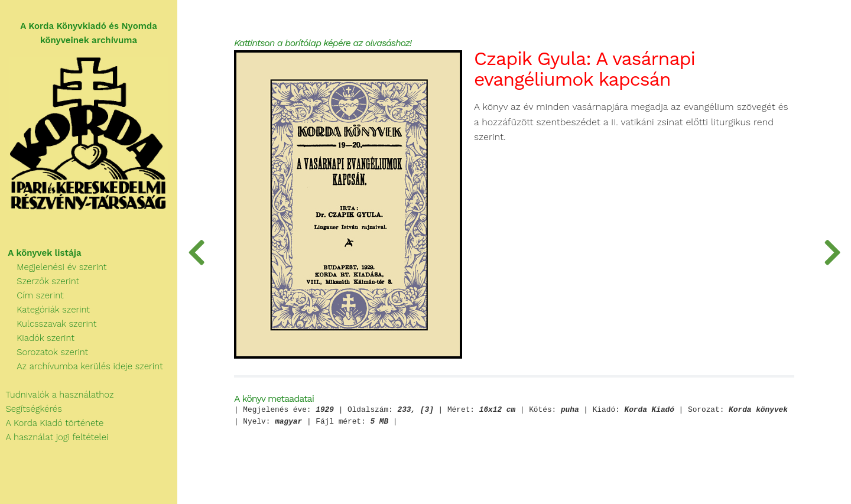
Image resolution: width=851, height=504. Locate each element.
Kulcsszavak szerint (48, 324)
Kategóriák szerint (45, 310)
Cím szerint (32, 295)
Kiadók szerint (37, 338)
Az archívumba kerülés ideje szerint (82, 366)
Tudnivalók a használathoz (57, 395)
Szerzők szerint (40, 281)
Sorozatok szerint (44, 352)
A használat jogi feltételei (54, 437)
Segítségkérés (31, 409)
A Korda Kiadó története (52, 423)
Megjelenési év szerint (53, 267)
